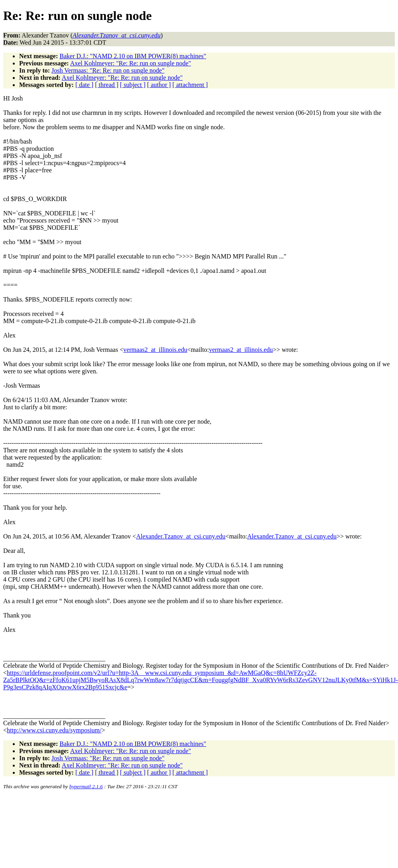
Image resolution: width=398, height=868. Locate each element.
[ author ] (159, 85)
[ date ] (84, 85)
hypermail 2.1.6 (86, 786)
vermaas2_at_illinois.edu (155, 350)
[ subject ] (133, 85)
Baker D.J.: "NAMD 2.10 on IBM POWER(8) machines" (133, 56)
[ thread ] (107, 85)
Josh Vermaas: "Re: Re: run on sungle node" (108, 70)
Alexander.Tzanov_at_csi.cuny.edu (181, 536)
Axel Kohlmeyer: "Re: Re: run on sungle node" (131, 63)
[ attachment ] (190, 85)
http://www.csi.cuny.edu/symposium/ (54, 730)
